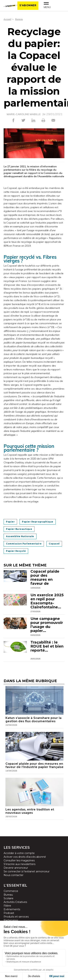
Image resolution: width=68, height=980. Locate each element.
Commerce (11, 891)
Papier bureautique (19, 529)
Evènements (12, 909)
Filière (7, 906)
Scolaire (9, 898)
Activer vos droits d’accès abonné (25, 857)
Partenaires (11, 920)
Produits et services (16, 917)
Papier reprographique (38, 522)
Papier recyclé (16, 551)
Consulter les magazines (19, 860)
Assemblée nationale (20, 536)
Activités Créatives (15, 902)
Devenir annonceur (16, 868)
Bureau (19, 19)
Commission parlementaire (24, 544)
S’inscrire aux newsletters (19, 864)
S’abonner (28, 5)
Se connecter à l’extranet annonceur (27, 871)
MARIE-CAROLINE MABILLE (24, 114)
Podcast (9, 913)
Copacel (54, 544)
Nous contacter (14, 875)
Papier (10, 522)
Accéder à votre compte (19, 853)
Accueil (7, 19)
